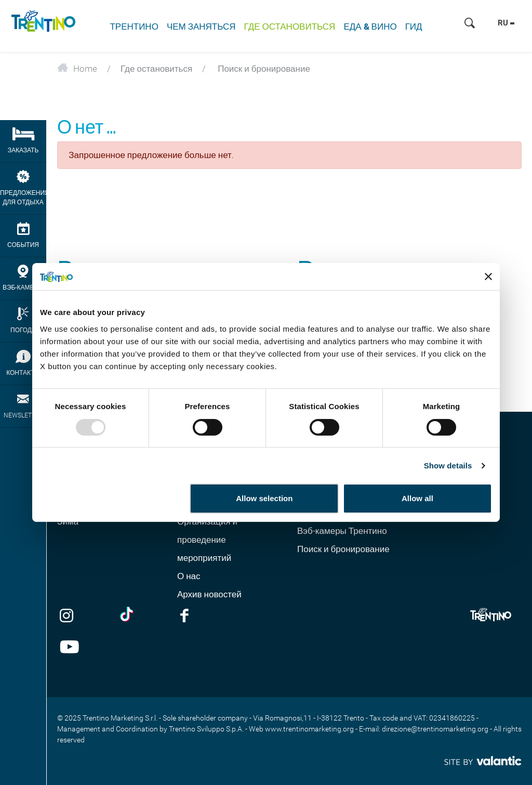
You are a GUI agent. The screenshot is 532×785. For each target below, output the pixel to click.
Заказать (23, 141)
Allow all (417, 498)
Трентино (134, 27)
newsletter (23, 406)
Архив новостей (209, 594)
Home (77, 69)
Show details (448, 466)
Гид (414, 27)
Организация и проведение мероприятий (207, 540)
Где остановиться (290, 27)
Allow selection (264, 498)
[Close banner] (488, 277)
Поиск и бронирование (343, 549)
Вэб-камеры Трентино (342, 531)
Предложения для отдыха (23, 188)
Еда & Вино (370, 27)
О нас (189, 576)
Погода (23, 320)
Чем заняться (201, 27)
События (23, 235)
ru (506, 23)
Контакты (23, 363)
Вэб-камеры (23, 278)
